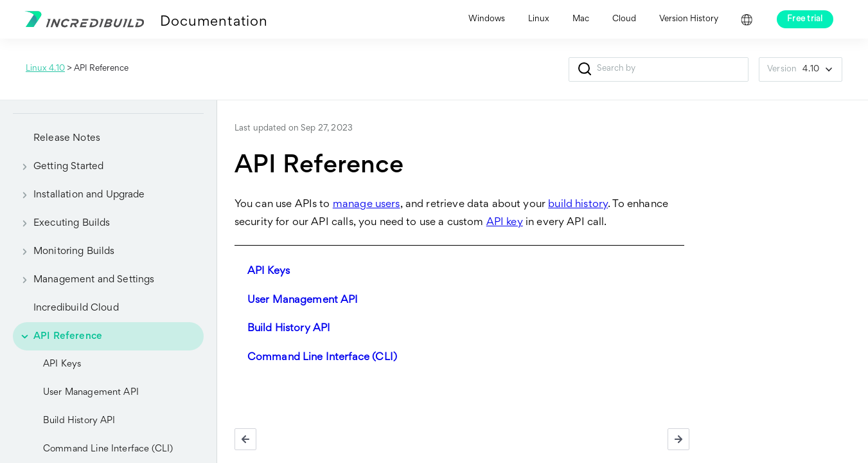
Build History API (79, 421)
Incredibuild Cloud (76, 308)
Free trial (805, 19)
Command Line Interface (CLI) (322, 358)
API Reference (58, 336)
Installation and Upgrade (79, 195)
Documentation (214, 23)
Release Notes (67, 138)
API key (505, 223)
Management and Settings (84, 280)
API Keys (62, 364)
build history (578, 205)
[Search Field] (659, 69)
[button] (584, 69)
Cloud (624, 19)
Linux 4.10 (45, 69)
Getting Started (58, 167)
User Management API (91, 393)
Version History (689, 19)
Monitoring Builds (64, 251)
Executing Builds (61, 223)
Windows (487, 19)
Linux (539, 19)
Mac (581, 19)
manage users (367, 205)
